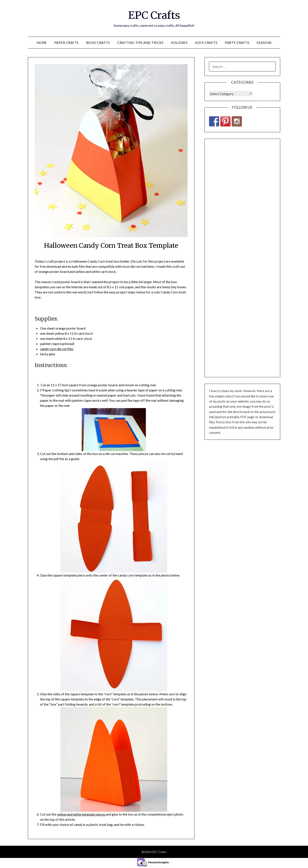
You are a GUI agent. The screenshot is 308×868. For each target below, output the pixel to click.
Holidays (179, 43)
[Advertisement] (242, 258)
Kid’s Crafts (206, 43)
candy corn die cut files (57, 349)
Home (42, 43)
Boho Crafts (98, 43)
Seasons (264, 43)
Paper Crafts (67, 43)
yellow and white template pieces (81, 814)
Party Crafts (237, 43)
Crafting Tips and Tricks (140, 43)
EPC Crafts (154, 15)
